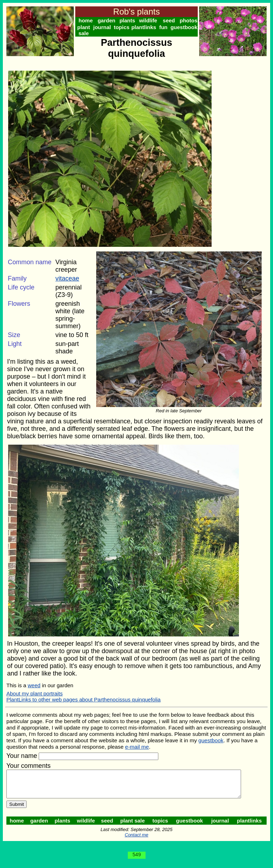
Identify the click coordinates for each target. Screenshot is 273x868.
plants (129, 20)
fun (166, 27)
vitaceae (67, 278)
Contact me (138, 840)
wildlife (150, 20)
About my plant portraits (34, 693)
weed (34, 685)
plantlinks (146, 27)
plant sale (84, 30)
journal (103, 27)
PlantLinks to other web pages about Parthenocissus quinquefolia (83, 699)
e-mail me (137, 747)
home (86, 20)
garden (107, 20)
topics (123, 27)
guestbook (187, 27)
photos (191, 20)
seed (171, 20)
